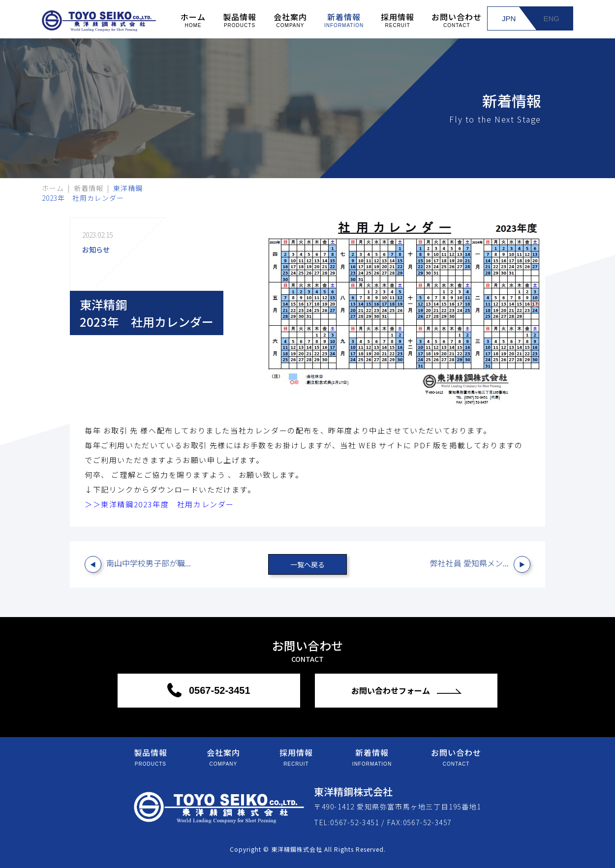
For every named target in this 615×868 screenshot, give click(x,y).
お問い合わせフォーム (392, 690)
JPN (509, 18)
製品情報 (240, 19)
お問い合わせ (457, 19)
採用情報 (398, 19)
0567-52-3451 (218, 690)
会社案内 (290, 19)
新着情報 (344, 19)
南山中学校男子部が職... (149, 563)
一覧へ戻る (307, 564)
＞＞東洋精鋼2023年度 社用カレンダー (159, 504)
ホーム (193, 19)
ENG (551, 18)
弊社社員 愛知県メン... (469, 563)
